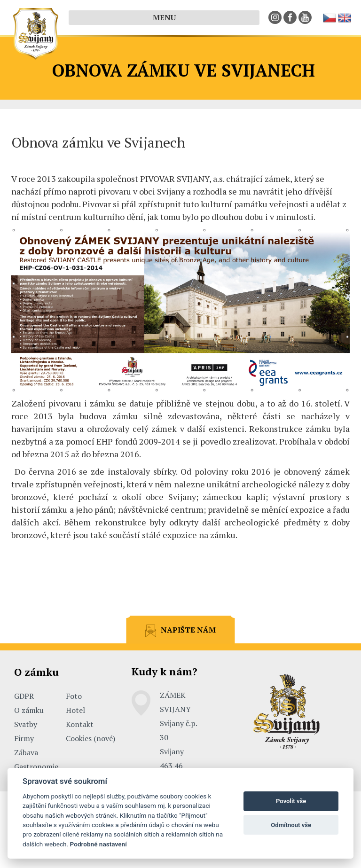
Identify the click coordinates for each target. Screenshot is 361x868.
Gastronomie (36, 766)
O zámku (29, 710)
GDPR (24, 696)
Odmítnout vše (291, 825)
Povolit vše (291, 801)
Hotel (75, 710)
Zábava (26, 752)
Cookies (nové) (90, 738)
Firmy (24, 738)
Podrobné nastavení (98, 844)
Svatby (26, 724)
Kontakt (80, 724)
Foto (74, 696)
